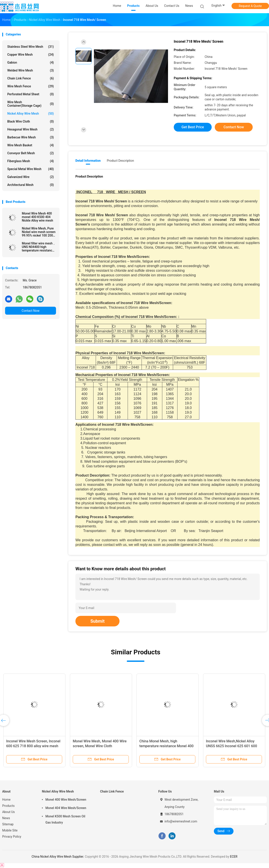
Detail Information (88, 161)
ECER (234, 857)
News (6, 818)
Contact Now (31, 311)
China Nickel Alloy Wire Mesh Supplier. (58, 857)
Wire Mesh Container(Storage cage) (31, 104)
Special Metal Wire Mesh (31, 169)
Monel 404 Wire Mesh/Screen (66, 808)
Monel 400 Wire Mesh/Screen (66, 800)
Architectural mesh (31, 185)
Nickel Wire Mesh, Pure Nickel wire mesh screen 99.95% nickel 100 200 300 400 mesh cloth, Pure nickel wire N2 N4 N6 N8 (39, 232)
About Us (8, 812)
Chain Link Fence (31, 78)
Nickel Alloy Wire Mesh (31, 114)
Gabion (31, 62)
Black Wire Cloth (31, 121)
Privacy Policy (12, 837)
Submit (97, 621)
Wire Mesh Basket (31, 145)
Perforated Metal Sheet (31, 94)
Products (8, 806)
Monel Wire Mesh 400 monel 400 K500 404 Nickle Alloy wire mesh (37, 217)
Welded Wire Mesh (31, 70)
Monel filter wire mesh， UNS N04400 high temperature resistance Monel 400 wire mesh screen (39, 247)
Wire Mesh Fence (31, 86)
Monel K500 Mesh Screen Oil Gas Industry (65, 819)
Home (6, 800)
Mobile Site (10, 830)
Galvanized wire (31, 177)
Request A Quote (250, 6)
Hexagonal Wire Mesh (31, 129)
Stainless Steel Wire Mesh (31, 47)
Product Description (120, 161)
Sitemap (8, 824)
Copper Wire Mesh (31, 55)
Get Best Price (193, 127)
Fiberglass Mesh (31, 161)
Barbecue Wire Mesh (31, 137)
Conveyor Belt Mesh (31, 153)
